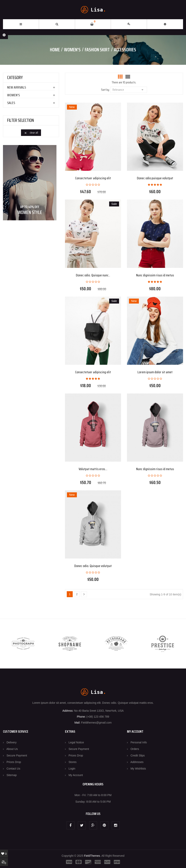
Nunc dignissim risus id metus (155, 275)
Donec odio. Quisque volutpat (93, 566)
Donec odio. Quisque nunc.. (93, 275)
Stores (72, 762)
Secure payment (17, 755)
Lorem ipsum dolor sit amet (155, 372)
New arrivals (17, 87)
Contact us (13, 769)
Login (72, 769)
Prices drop (14, 762)
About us (12, 749)
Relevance (129, 89)
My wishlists (138, 769)
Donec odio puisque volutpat (155, 178)
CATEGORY (15, 78)
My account (76, 775)
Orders (135, 749)
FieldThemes (92, 856)
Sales (11, 103)
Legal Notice (76, 742)
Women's (13, 95)
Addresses (137, 762)
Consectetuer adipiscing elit (93, 178)
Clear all (31, 133)
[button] (165, 24)
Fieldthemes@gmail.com (96, 723)
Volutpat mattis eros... (93, 469)
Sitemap (12, 775)
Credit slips (138, 755)
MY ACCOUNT (135, 731)
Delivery (12, 742)
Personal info (139, 742)
